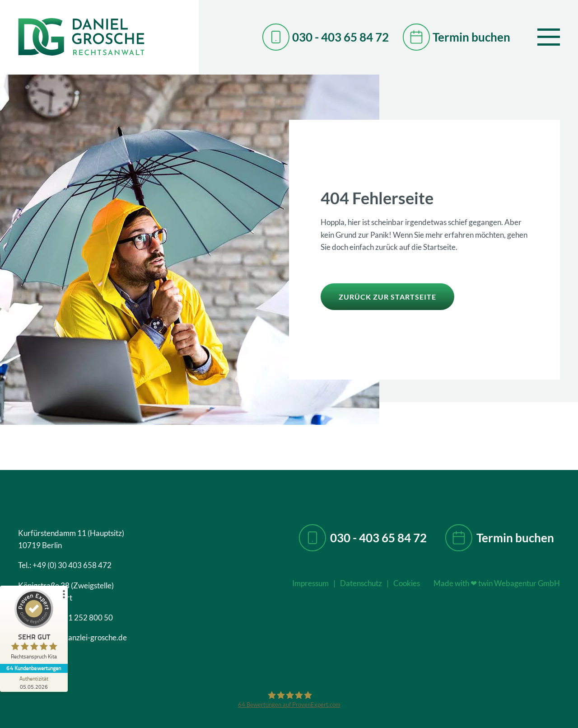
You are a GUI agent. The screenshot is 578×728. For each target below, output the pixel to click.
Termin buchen (515, 538)
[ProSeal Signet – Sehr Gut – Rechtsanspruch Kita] (34, 627)
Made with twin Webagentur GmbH (497, 583)
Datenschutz (361, 583)
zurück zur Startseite (387, 297)
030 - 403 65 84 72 (378, 538)
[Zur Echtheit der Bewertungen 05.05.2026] (34, 682)
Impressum (310, 583)
